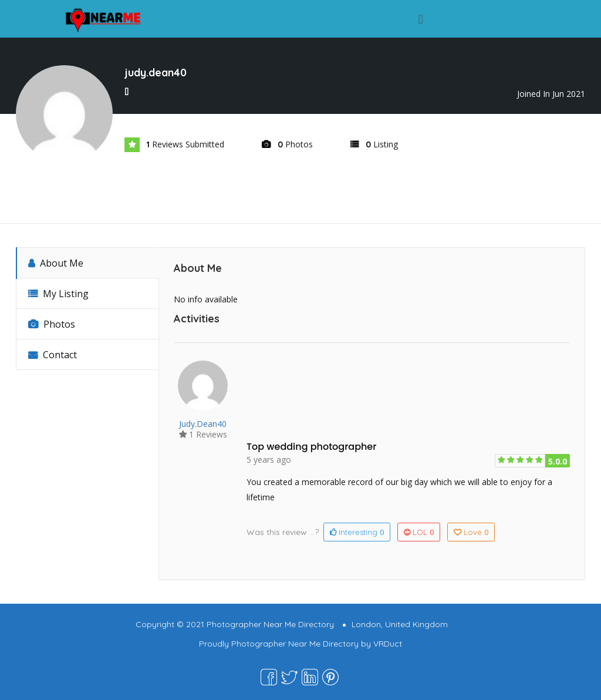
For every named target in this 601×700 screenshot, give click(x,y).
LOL (419, 532)
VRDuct (388, 644)
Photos (52, 324)
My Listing (58, 294)
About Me (56, 263)
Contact (53, 355)
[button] (421, 19)
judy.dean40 (203, 424)
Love (471, 532)
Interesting (357, 532)
